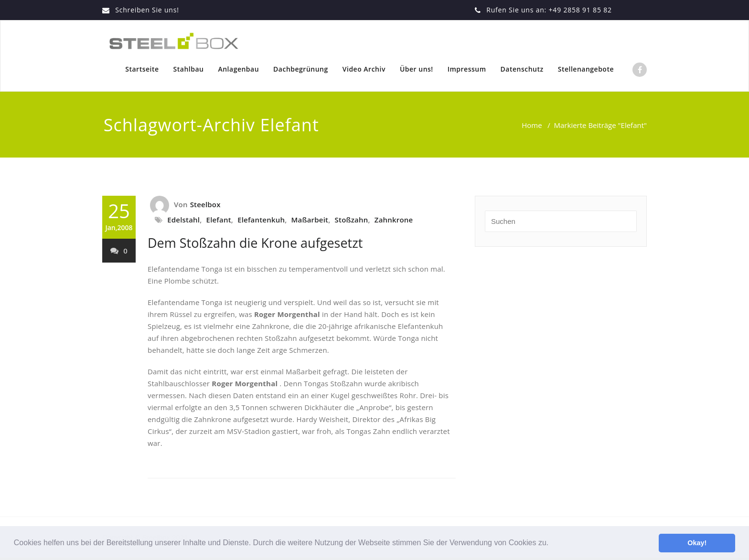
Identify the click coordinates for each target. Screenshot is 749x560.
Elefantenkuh (261, 220)
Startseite (142, 69)
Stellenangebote (586, 69)
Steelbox (205, 204)
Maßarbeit (310, 220)
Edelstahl (183, 220)
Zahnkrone (394, 220)
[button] (552, 544)
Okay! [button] (697, 543)
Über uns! (417, 69)
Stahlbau (189, 69)
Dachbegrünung (301, 69)
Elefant (219, 220)
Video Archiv (364, 69)
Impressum (467, 69)
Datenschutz (522, 69)
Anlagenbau (238, 69)
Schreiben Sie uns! (147, 10)
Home (532, 125)
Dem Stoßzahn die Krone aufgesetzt (255, 243)
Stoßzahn (352, 220)
